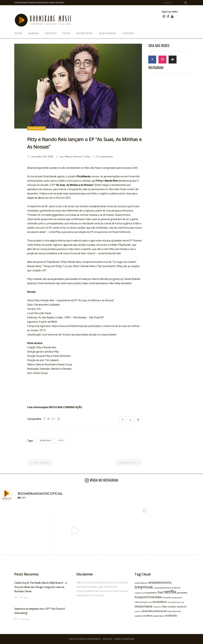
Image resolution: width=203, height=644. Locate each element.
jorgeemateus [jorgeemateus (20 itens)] (159, 616)
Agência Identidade (125, 639)
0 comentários (105, 157)
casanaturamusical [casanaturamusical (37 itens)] (154, 611)
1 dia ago (21, 597)
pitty (61, 440)
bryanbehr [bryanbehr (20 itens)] (168, 597)
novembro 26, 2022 (40, 157)
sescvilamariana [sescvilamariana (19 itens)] (174, 602)
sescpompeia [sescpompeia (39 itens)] (143, 606)
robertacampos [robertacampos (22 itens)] (141, 602)
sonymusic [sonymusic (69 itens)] (144, 587)
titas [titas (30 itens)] (164, 606)
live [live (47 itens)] (160, 592)
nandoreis (46, 440)
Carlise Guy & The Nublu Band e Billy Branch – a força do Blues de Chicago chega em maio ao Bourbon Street (41, 587)
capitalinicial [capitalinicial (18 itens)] (139, 593)
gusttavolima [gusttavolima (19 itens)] (177, 598)
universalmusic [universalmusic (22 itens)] (141, 583)
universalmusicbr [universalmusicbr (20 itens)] (174, 611)
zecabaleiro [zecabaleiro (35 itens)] (160, 602)
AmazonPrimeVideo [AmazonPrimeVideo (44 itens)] (148, 597)
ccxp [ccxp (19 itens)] (182, 602)
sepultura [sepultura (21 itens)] (138, 616)
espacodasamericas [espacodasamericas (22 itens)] (163, 588)
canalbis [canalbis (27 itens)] (172, 606)
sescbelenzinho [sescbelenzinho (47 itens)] (160, 582)
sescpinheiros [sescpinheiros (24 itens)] (151, 593)
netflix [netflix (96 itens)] (170, 592)
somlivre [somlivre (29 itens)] (148, 616)
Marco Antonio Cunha (77, 157)
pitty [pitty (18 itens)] (150, 602)
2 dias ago (22, 619)
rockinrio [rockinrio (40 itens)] (171, 615)
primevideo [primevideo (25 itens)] (182, 593)
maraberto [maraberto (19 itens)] (157, 607)
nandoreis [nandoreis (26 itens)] (182, 606)
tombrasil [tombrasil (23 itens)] (176, 588)
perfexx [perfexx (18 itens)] (138, 611)
